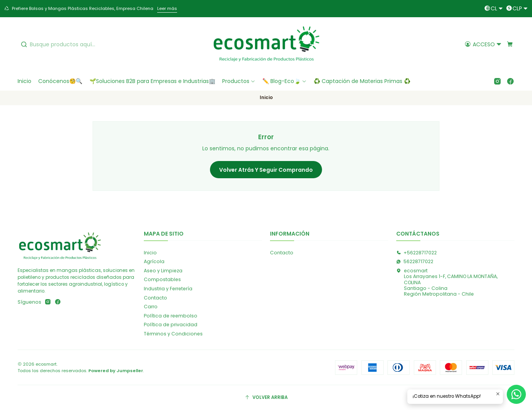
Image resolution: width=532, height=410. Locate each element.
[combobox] (76, 44)
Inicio (150, 253)
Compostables (162, 279)
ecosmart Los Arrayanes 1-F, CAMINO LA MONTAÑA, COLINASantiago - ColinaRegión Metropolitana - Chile (447, 282)
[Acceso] (483, 44)
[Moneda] (517, 9)
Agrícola (154, 261)
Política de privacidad (171, 325)
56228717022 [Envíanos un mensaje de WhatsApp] (415, 261)
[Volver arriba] (266, 398)
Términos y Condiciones (173, 334)
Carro (151, 307)
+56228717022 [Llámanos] (416, 253)
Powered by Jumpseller (116, 371)
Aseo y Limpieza (163, 271)
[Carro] (510, 44)
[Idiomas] (494, 9)
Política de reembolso (171, 316)
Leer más (167, 8)
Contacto (155, 298)
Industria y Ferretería (168, 289)
